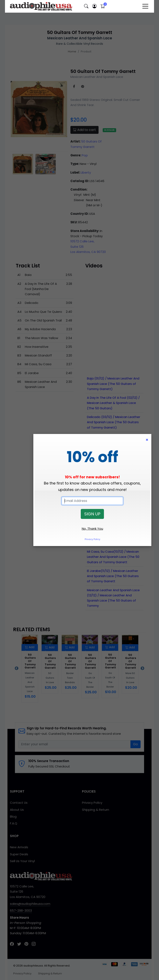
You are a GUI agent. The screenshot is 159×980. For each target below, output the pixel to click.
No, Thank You (92, 529)
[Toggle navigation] (145, 6)
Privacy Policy (92, 539)
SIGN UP (92, 514)
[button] (86, 6)
